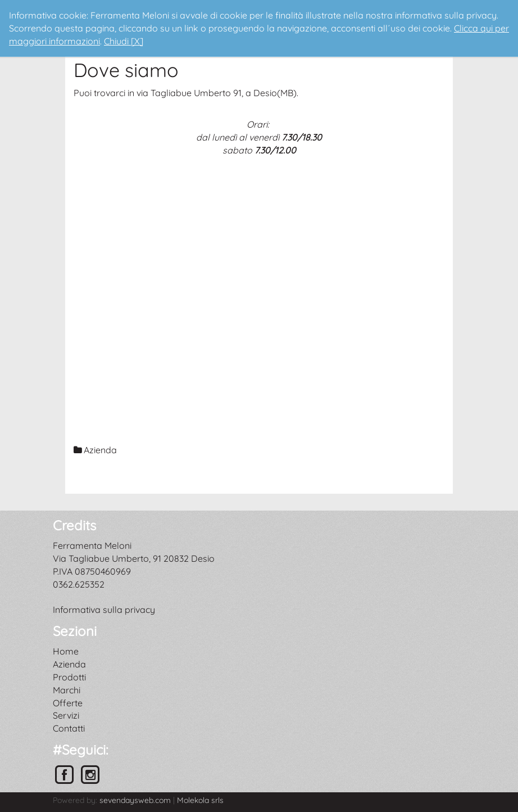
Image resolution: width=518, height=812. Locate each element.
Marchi (67, 690)
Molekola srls (200, 800)
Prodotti (69, 677)
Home (66, 651)
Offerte (68, 703)
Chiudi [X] (124, 41)
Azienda (69, 664)
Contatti (69, 728)
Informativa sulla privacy (104, 610)
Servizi (66, 715)
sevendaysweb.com (135, 800)
